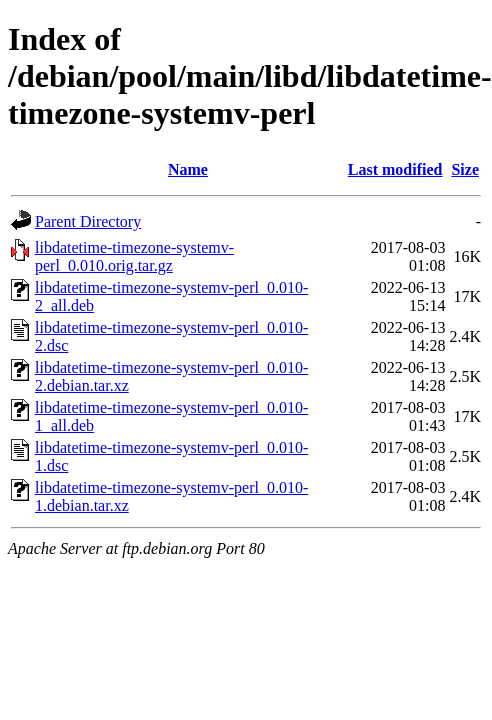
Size (465, 169)
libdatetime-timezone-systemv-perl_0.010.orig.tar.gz (134, 256)
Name (188, 169)
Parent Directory (88, 221)
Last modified (395, 169)
